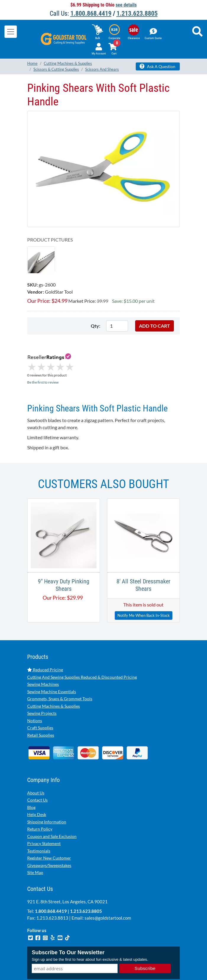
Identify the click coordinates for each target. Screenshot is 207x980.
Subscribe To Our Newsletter (68, 928)
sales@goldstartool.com (108, 893)
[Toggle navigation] (11, 32)
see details (126, 5)
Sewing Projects (42, 688)
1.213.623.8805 (137, 13)
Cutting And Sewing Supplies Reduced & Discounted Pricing (82, 652)
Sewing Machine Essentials (52, 667)
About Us (36, 768)
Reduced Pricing (45, 645)
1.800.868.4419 (91, 13)
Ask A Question (157, 66)
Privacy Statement (44, 819)
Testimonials (39, 826)
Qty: (96, 326)
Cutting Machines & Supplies (54, 681)
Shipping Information (47, 797)
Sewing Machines (43, 659)
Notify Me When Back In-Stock (144, 590)
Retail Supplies (41, 710)
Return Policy (40, 804)
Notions (35, 696)
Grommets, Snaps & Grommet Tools (60, 674)
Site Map (35, 848)
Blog (31, 782)
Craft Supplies (40, 703)
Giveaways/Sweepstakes (49, 840)
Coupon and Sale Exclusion (52, 811)
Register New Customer (49, 833)
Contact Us (37, 775)
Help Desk (37, 790)
